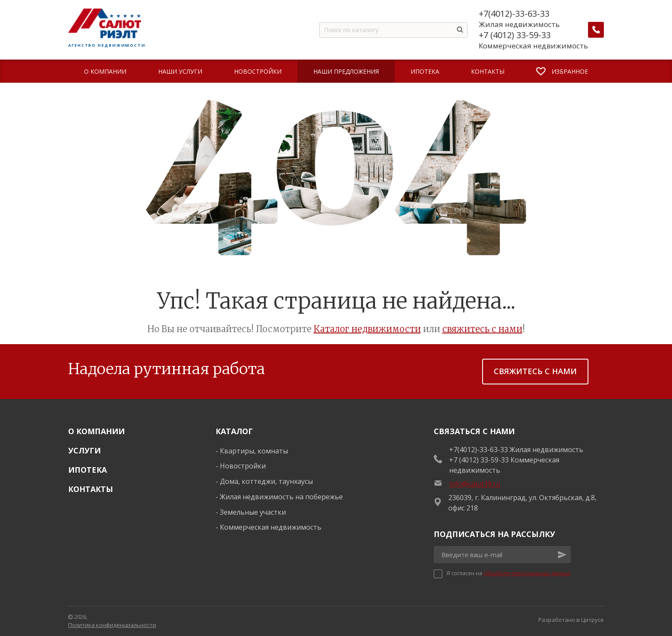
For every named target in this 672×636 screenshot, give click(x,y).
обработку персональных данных (527, 573)
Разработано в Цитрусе (571, 620)
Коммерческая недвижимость (271, 527)
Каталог (234, 431)
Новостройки (243, 466)
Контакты (91, 489)
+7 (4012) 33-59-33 (515, 35)
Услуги (84, 450)
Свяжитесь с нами (535, 371)
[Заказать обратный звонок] (596, 30)
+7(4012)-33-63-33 (514, 14)
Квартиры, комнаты (254, 451)
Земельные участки (253, 512)
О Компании (96, 431)
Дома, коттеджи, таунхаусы (266, 481)
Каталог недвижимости (367, 329)
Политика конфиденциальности (112, 625)
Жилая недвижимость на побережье (281, 497)
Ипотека (87, 470)
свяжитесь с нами (482, 329)
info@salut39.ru (475, 484)
